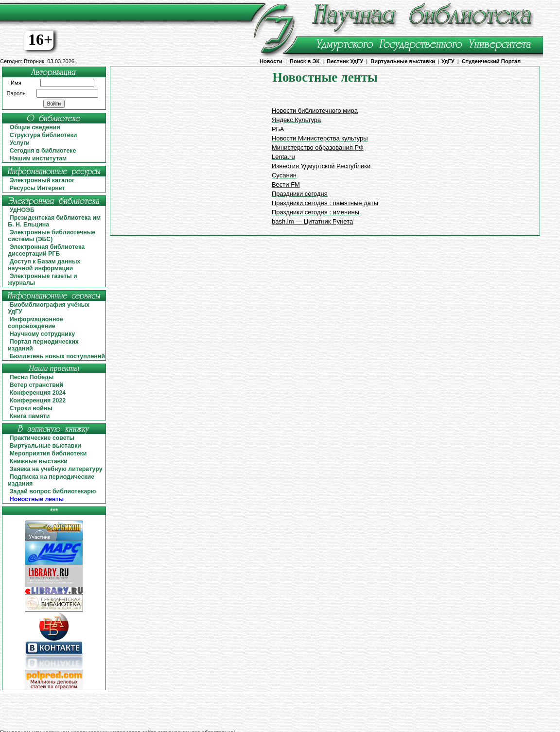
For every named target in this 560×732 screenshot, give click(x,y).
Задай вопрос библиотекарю (53, 491)
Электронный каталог (42, 180)
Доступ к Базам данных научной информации (44, 265)
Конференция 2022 (38, 401)
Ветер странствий (36, 385)
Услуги (20, 143)
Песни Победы (32, 377)
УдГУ (448, 61)
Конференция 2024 (38, 393)
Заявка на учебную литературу (56, 469)
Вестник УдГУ (345, 61)
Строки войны (31, 408)
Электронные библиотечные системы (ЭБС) (52, 236)
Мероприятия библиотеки (48, 453)
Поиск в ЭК (305, 61)
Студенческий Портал (491, 61)
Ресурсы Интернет (37, 188)
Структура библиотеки (44, 135)
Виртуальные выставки (403, 61)
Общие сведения (35, 127)
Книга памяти (30, 416)
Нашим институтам (38, 158)
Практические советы (42, 438)
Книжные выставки (39, 461)
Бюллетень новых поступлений (57, 356)
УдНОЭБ (22, 210)
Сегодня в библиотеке (43, 151)
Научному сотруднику (42, 334)
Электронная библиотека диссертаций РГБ (46, 250)
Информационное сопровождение (35, 323)
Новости (271, 61)
